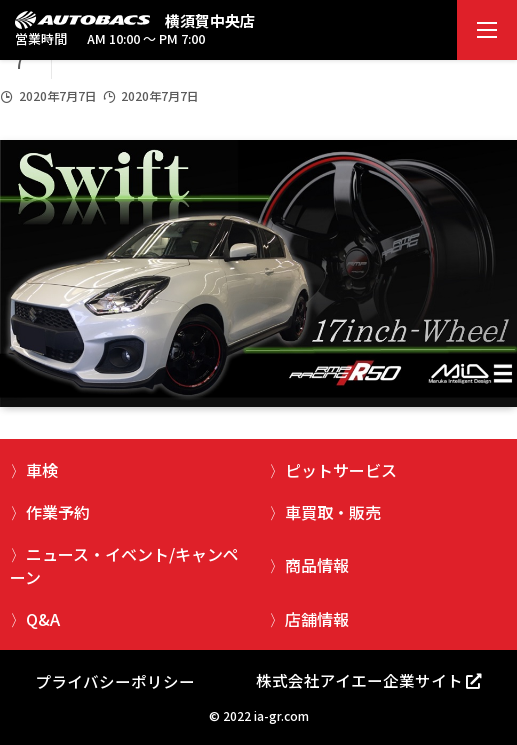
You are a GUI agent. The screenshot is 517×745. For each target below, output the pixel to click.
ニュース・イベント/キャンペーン (124, 565)
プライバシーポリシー (115, 681)
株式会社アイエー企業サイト (359, 680)
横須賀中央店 (210, 20)
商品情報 (317, 565)
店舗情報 (317, 619)
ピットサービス (341, 470)
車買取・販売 (333, 512)
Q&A (43, 619)
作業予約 (58, 512)
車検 (42, 470)
